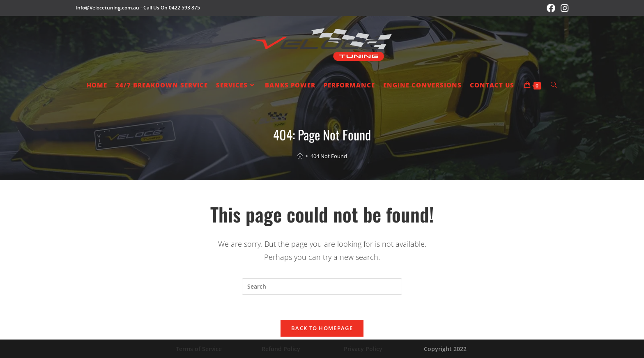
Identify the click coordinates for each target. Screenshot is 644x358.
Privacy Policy (363, 349)
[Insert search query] (322, 287)
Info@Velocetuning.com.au (107, 8)
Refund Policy (281, 349)
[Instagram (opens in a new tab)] (563, 8)
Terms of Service (199, 349)
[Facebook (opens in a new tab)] (551, 8)
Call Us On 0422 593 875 (172, 8)
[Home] (300, 156)
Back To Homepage (322, 328)
